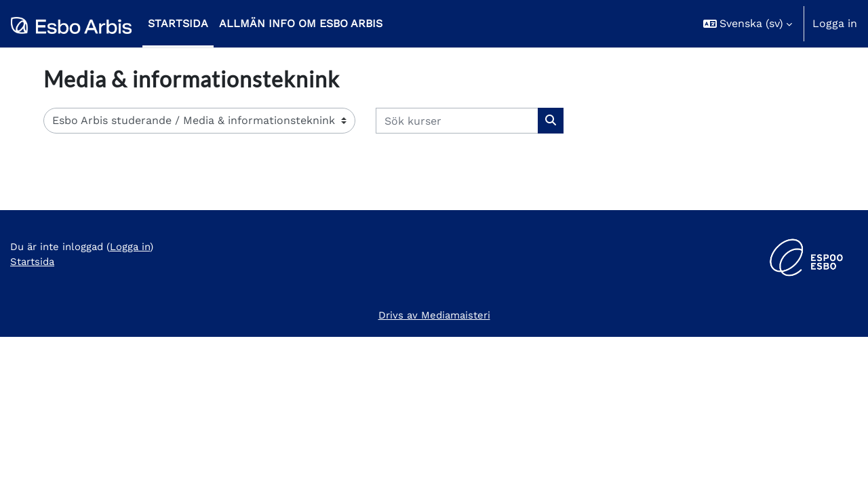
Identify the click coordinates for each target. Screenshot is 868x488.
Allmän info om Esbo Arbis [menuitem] (301, 23)
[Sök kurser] (457, 121)
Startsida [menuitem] (178, 23)
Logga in (835, 23)
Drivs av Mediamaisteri (434, 466)
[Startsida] (71, 24)
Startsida (34, 414)
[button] (748, 24)
